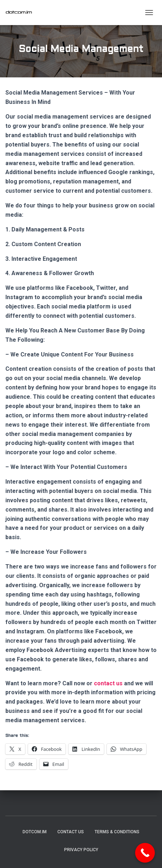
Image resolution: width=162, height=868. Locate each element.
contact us (108, 683)
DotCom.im (35, 832)
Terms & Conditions (117, 832)
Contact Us (71, 832)
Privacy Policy (81, 850)
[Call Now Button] (145, 853)
